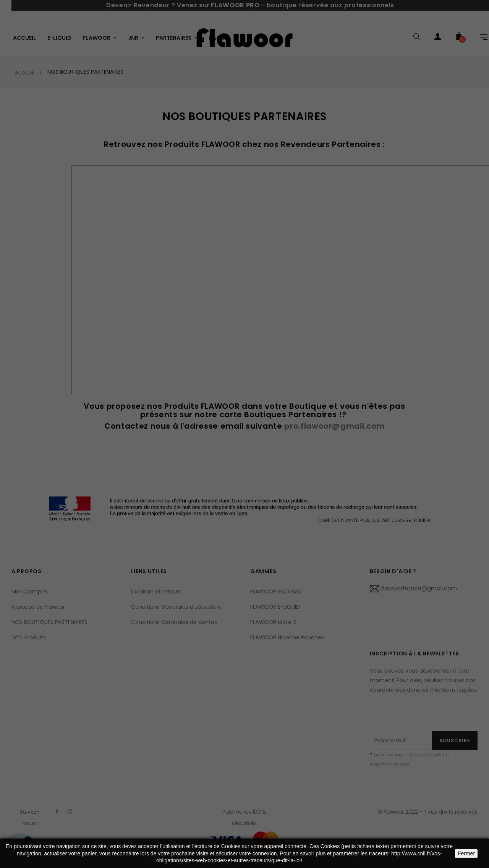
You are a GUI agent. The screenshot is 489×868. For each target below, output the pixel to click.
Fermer (466, 853)
